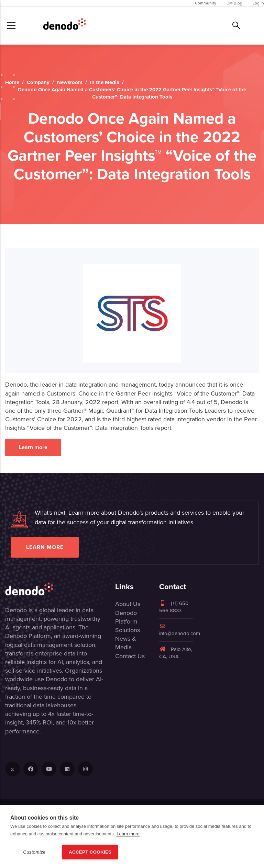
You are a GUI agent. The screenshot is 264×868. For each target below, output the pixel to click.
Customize (34, 852)
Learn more (33, 447)
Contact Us (130, 656)
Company (38, 82)
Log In (258, 3)
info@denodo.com (180, 630)
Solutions (128, 630)
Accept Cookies (90, 852)
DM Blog (234, 3)
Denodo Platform (126, 617)
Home (12, 82)
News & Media (126, 643)
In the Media (105, 82)
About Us (128, 604)
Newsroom (70, 82)
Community (206, 3)
